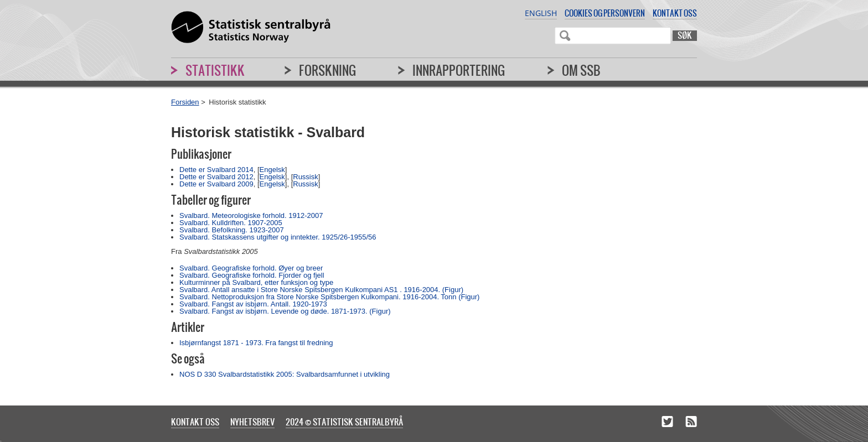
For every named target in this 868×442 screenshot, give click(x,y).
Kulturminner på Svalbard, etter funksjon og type (256, 282)
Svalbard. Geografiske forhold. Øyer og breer (251, 268)
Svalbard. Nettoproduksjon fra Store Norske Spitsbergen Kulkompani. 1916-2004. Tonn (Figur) (329, 297)
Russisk (306, 177)
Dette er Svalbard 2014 (216, 170)
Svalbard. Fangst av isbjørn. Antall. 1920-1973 (253, 304)
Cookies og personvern (605, 13)
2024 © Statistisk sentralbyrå (344, 422)
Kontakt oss (675, 13)
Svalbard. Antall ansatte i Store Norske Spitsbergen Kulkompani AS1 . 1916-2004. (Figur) (321, 290)
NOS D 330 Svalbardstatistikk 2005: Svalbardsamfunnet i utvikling (285, 374)
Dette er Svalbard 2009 (216, 184)
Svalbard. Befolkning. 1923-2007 (232, 230)
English (541, 13)
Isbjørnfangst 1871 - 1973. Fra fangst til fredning (256, 343)
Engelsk (272, 170)
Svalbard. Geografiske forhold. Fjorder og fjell (252, 275)
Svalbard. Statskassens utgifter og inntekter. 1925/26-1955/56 (278, 237)
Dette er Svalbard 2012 (216, 177)
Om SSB (581, 70)
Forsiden (185, 102)
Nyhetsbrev (252, 422)
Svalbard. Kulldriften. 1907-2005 (231, 223)
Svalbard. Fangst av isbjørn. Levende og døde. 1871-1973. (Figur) (285, 311)
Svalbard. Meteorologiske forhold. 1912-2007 (251, 215)
